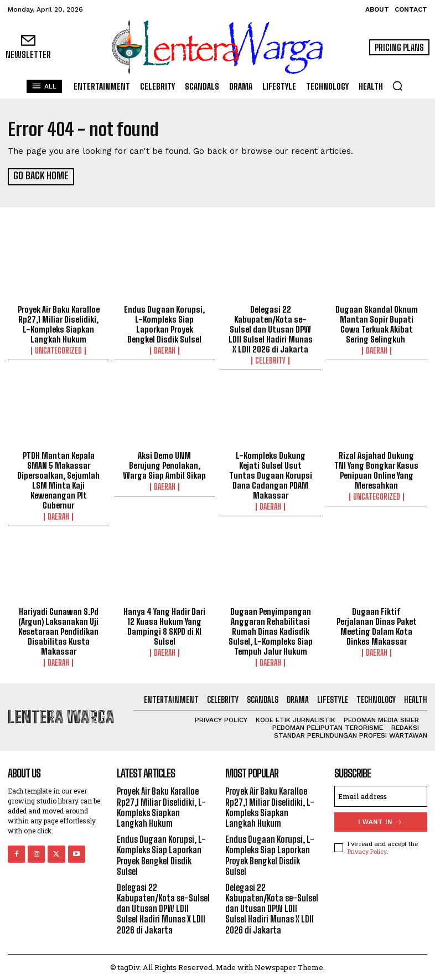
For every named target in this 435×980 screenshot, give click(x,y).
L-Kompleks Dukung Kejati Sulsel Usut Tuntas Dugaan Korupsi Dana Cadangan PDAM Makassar (271, 475)
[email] (381, 796)
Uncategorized (58, 350)
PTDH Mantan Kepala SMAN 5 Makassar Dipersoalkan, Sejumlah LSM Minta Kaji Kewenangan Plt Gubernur (58, 480)
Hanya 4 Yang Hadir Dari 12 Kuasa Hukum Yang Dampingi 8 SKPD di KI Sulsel (164, 626)
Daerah (165, 350)
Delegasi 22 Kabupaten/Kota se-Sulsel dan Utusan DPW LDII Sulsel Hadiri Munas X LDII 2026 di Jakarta (271, 328)
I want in (380, 821)
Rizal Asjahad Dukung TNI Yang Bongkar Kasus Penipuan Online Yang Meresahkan (376, 470)
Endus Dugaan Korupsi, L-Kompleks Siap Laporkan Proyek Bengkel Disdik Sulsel (164, 323)
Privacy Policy (367, 850)
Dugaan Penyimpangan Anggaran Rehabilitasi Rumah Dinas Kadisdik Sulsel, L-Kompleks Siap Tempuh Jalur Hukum (271, 631)
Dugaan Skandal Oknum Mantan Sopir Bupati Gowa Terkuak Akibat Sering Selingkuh (377, 323)
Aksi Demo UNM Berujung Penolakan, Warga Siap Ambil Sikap (164, 465)
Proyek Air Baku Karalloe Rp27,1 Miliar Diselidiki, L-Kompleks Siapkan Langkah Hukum (59, 323)
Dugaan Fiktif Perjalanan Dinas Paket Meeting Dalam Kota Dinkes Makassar (377, 626)
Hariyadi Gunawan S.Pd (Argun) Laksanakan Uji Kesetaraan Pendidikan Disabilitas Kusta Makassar (58, 631)
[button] (397, 86)
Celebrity (270, 360)
